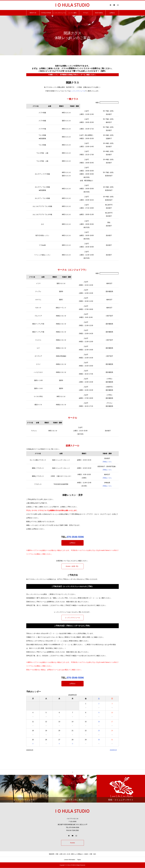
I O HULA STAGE (46, 13)
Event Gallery (99, 13)
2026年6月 (113, 750)
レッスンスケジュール (59, 13)
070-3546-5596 (75, 537)
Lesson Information (70, 860)
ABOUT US (33, 13)
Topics (79, 860)
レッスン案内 (72, 13)
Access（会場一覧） (72, 566)
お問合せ (112, 13)
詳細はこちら (107, 462)
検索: (107, 103)
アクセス (86, 13)
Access (72, 843)
